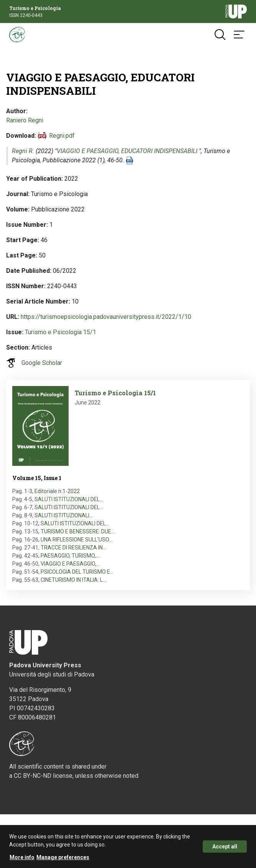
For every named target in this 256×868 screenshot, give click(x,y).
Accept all (225, 848)
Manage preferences (63, 859)
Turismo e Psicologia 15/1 (61, 332)
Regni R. (23, 151)
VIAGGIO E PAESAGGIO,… (70, 564)
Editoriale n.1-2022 (57, 491)
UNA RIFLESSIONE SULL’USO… (76, 540)
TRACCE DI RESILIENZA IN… (73, 548)
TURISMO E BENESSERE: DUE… (78, 531)
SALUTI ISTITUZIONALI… (64, 515)
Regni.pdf (62, 136)
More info (22, 859)
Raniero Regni (25, 120)
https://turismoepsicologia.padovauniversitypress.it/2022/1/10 (106, 317)
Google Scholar (42, 363)
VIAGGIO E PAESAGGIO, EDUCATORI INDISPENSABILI (128, 151)
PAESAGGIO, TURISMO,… (70, 556)
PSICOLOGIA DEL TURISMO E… (77, 572)
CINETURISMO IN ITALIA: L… (73, 580)
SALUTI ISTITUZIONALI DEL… (69, 499)
